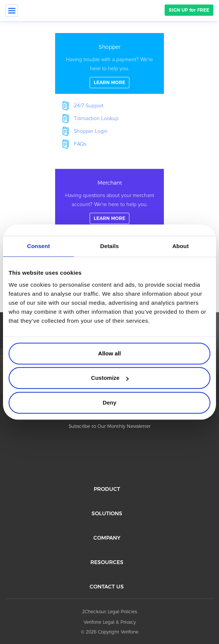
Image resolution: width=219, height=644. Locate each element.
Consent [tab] (38, 246)
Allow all (110, 353)
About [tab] (180, 246)
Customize (110, 378)
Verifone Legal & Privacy (110, 622)
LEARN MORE (109, 82)
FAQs (80, 144)
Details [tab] (109, 246)
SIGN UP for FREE (189, 10)
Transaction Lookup (96, 119)
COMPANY (107, 538)
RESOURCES (107, 562)
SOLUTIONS (107, 513)
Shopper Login (91, 131)
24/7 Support (89, 106)
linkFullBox (109, 63)
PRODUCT (107, 489)
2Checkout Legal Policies (109, 612)
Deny (110, 402)
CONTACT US (107, 587)
